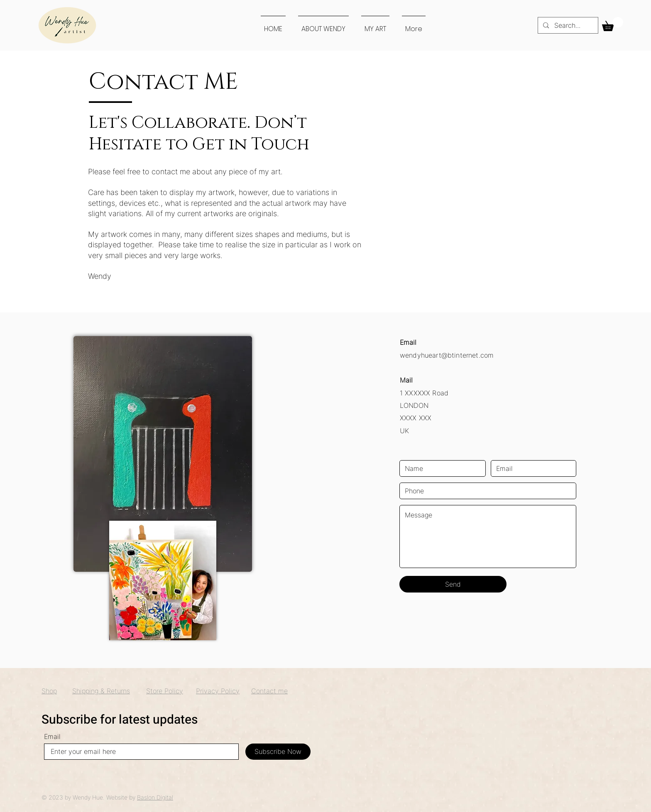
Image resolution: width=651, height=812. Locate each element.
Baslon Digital (155, 797)
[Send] (453, 584)
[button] (613, 24)
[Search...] (568, 25)
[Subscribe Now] (278, 752)
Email (52, 736)
